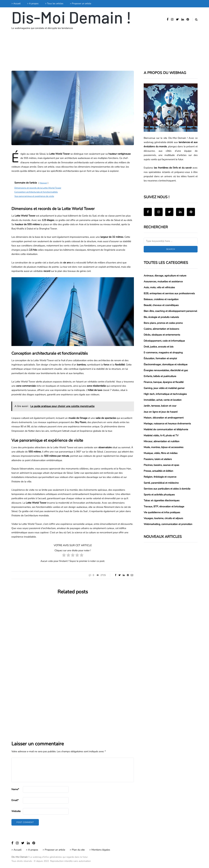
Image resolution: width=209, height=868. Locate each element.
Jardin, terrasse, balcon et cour (160, 406)
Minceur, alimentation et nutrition (162, 441)
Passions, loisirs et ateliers (158, 459)
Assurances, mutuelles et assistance (163, 281)
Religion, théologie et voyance (160, 477)
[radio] (64, 556)
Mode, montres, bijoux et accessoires (164, 447)
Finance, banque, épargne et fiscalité (164, 382)
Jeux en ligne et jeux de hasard (161, 412)
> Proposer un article (80, 4)
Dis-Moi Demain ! (71, 17)
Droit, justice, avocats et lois (159, 347)
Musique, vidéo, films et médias (161, 453)
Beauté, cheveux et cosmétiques (161, 305)
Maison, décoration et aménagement (164, 418)
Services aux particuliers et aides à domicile (167, 489)
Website (16, 811)
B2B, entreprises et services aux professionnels (169, 293)
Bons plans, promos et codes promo (163, 323)
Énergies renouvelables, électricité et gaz (166, 370)
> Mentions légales (100, 850)
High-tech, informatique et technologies (165, 394)
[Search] (171, 241)
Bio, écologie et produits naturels (161, 317)
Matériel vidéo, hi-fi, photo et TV (161, 435)
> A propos (33, 4)
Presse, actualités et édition (158, 471)
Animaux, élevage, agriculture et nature (165, 276)
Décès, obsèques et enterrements (162, 335)
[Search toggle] (195, 20)
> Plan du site (77, 850)
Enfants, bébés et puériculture (160, 376)
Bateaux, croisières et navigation (161, 299)
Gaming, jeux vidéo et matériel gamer (164, 388)
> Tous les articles (54, 4)
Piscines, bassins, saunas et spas (161, 465)
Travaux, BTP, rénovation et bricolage (164, 506)
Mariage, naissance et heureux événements (167, 424)
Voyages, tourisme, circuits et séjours (163, 518)
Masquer (43, 183)
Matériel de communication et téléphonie (166, 429)
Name (15, 789)
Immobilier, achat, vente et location (163, 400)
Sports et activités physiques (159, 495)
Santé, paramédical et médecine (161, 483)
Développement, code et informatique (164, 341)
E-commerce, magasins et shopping (163, 353)
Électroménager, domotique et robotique (166, 364)
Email (15, 800)
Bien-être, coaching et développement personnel (170, 311)
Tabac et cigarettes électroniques (162, 500)
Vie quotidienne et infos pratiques (162, 512)
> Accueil (16, 4)
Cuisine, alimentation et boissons (161, 329)
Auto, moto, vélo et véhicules (159, 287)
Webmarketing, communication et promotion (168, 524)
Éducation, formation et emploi (160, 358)
